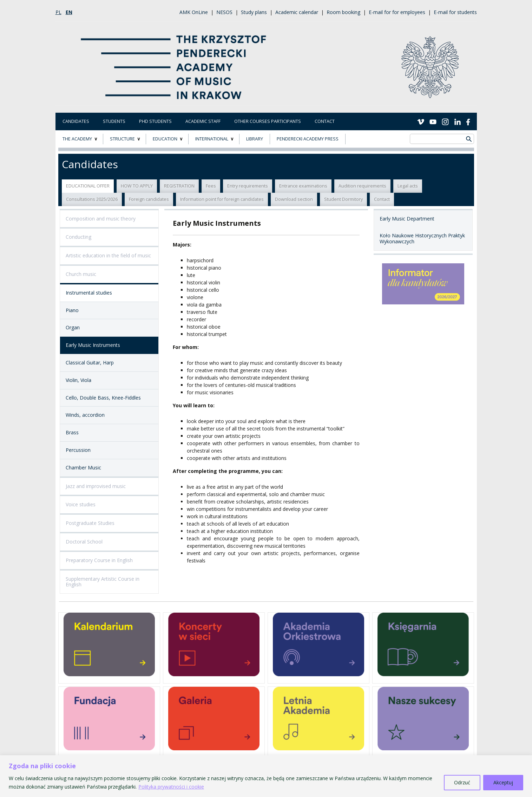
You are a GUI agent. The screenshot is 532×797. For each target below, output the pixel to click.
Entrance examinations (303, 186)
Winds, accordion (85, 415)
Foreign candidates (149, 199)
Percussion (78, 450)
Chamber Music (83, 467)
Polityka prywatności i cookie (171, 787)
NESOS (224, 12)
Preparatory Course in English (99, 560)
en (69, 12)
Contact (325, 121)
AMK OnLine (194, 12)
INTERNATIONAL (212, 139)
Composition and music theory (101, 219)
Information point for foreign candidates (222, 199)
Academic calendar (297, 12)
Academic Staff (203, 121)
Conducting (78, 237)
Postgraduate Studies (90, 523)
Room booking (343, 12)
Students (114, 121)
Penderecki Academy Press (308, 139)
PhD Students (155, 121)
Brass (72, 432)
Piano (72, 310)
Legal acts (408, 186)
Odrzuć (462, 782)
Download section (294, 199)
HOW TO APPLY (137, 186)
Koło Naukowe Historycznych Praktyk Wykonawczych (422, 238)
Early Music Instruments (93, 345)
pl (58, 12)
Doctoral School (84, 542)
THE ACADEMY (77, 139)
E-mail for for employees (397, 12)
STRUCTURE (122, 139)
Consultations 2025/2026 (92, 199)
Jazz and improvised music (96, 486)
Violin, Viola (78, 380)
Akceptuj (503, 782)
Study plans (254, 12)
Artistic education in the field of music (108, 255)
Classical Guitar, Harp (90, 363)
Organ (73, 327)
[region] (266, 776)
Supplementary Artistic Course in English (103, 582)
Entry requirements (248, 186)
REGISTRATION (179, 186)
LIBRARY (255, 139)
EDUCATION (165, 139)
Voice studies (81, 504)
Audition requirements (362, 186)
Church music (81, 274)
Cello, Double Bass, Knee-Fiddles (103, 398)
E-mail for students (455, 12)
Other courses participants (268, 121)
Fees (211, 186)
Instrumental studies (89, 293)
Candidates (76, 121)
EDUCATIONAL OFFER (88, 186)
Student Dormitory (343, 199)
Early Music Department (407, 219)
